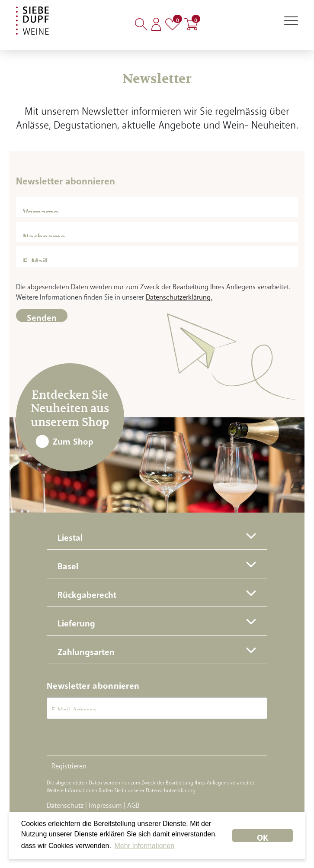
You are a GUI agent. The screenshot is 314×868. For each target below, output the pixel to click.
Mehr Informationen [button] (145, 846)
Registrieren (69, 764)
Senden (42, 315)
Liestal (70, 535)
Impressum (105, 803)
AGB (133, 803)
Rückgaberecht (87, 592)
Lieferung (76, 621)
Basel (68, 564)
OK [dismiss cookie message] (263, 835)
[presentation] (112, 738)
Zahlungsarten (86, 650)
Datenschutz (65, 803)
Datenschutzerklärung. (179, 295)
